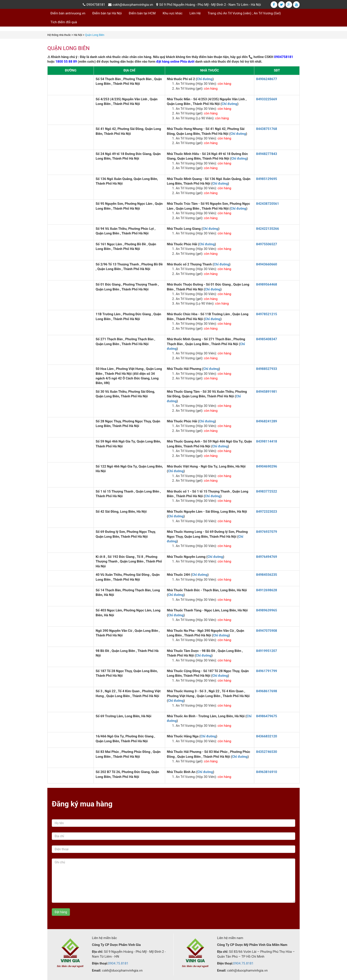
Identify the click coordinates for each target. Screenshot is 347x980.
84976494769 (267, 557)
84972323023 (267, 512)
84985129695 (267, 179)
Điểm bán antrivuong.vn (68, 13)
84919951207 (267, 651)
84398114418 (267, 441)
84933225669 (267, 99)
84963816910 (267, 772)
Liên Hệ (195, 13)
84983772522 (267, 491)
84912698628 (267, 590)
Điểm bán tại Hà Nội (107, 13)
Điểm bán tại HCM (142, 13)
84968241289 (267, 421)
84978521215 (267, 314)
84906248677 (267, 79)
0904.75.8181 (118, 963)
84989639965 (267, 610)
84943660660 (267, 264)
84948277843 (267, 154)
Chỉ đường (205, 79)
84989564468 (267, 284)
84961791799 (267, 671)
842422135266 (267, 229)
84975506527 (267, 244)
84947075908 (267, 631)
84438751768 (267, 129)
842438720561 (267, 204)
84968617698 (267, 691)
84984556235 (267, 575)
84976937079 (267, 532)
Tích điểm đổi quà (64, 22)
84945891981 (267, 392)
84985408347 (267, 339)
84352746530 (267, 752)
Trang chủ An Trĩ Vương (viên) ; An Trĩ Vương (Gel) (244, 13)
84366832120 (267, 736)
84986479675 (267, 716)
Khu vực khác (173, 13)
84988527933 (267, 369)
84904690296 (267, 466)
